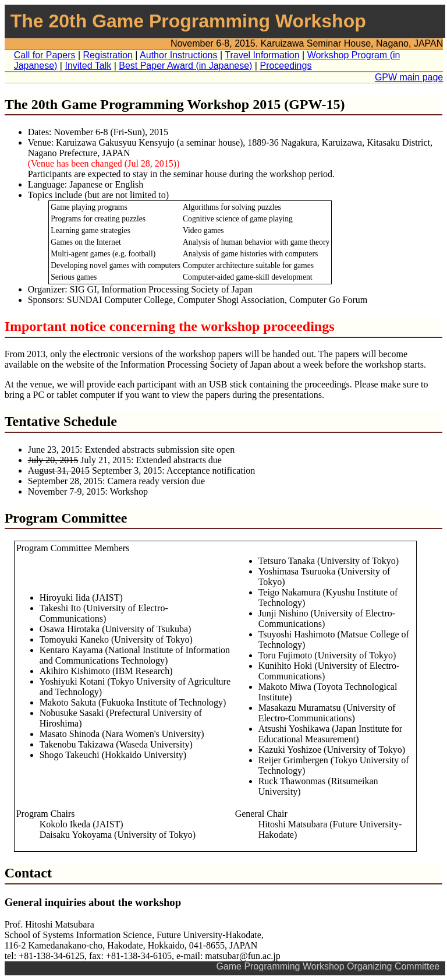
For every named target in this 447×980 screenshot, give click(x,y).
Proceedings (285, 66)
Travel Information (262, 55)
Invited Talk (88, 66)
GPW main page (409, 77)
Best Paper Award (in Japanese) (185, 66)
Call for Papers (45, 55)
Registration (108, 55)
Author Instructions (178, 55)
